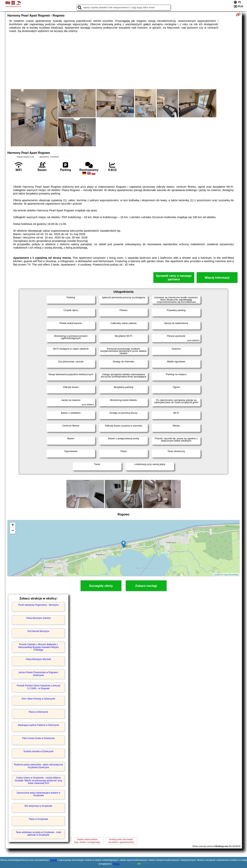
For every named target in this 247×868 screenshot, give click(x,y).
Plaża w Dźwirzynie (38, 712)
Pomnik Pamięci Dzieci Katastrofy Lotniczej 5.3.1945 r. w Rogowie (38, 687)
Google (54, 860)
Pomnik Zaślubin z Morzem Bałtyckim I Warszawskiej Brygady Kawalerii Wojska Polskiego (38, 647)
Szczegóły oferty (101, 586)
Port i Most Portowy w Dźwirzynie (38, 699)
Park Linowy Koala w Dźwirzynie (38, 738)
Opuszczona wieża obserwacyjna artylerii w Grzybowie (38, 794)
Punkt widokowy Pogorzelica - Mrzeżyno (38, 605)
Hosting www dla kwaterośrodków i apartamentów (121, 841)
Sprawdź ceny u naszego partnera (174, 278)
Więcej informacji (217, 278)
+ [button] (13, 525)
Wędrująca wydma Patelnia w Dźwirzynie (38, 725)
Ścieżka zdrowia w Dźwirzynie (38, 751)
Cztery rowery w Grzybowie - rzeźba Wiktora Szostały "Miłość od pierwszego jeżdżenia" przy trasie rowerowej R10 (38, 780)
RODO (116, 864)
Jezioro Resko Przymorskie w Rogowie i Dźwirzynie (38, 674)
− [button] (13, 531)
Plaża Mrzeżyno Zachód (38, 618)
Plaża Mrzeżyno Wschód (38, 659)
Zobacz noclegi (146, 586)
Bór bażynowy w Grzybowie (38, 806)
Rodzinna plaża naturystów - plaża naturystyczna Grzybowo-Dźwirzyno (38, 766)
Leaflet (217, 575)
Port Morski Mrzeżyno (38, 631)
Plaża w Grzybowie (38, 819)
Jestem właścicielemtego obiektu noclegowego (87, 841)
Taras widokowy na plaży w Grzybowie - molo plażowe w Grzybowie (38, 834)
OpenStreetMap (231, 575)
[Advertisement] (124, 61)
